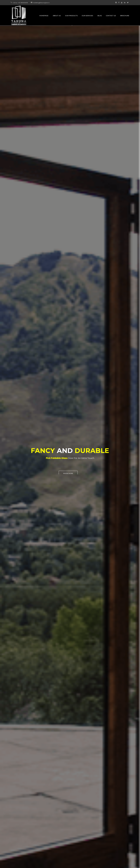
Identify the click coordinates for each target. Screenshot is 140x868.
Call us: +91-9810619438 (20, 3)
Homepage (44, 16)
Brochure (125, 16)
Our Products (71, 16)
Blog (100, 16)
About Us (57, 16)
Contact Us (111, 16)
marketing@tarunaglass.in (41, 3)
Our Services (87, 16)
